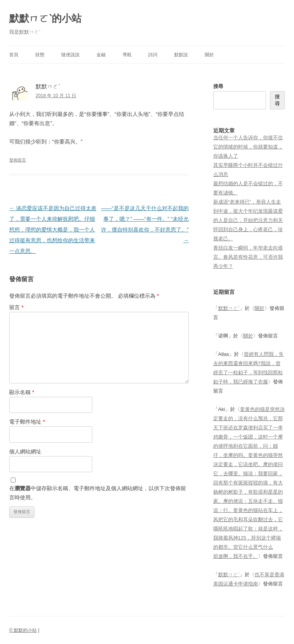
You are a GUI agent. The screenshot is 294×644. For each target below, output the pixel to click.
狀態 (40, 55)
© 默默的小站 (23, 630)
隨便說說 (70, 55)
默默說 (181, 55)
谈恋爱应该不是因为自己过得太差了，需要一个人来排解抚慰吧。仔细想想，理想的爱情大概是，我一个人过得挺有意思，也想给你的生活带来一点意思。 (53, 230)
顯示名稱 (22, 392)
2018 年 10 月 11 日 (56, 96)
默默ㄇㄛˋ (229, 308)
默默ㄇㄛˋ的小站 (45, 18)
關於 (209, 55)
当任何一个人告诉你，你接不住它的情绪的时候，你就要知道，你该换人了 (248, 147)
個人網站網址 (25, 452)
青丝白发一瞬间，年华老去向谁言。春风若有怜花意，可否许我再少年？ (248, 257)
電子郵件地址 (27, 422)
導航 (127, 55)
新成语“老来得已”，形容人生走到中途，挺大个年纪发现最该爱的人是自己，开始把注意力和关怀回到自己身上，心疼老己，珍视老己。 (248, 220)
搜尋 (218, 86)
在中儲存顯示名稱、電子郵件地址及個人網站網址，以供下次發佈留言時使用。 (98, 493)
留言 (16, 307)
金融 (101, 55)
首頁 (14, 55)
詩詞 (153, 55)
